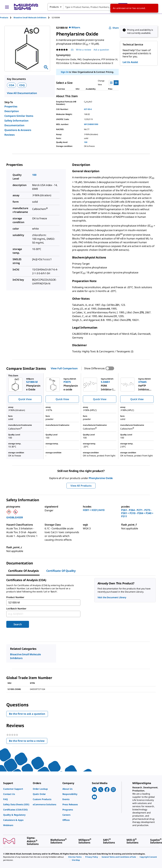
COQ (22, 85)
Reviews (10, 135)
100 (86, 142)
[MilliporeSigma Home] (26, 7)
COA (12, 85)
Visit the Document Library (112, 597)
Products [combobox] (54, 7)
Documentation (14, 125)
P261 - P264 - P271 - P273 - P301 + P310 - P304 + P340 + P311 (137, 513)
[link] (16, 789)
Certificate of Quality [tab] (61, 571)
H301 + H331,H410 (94, 510)
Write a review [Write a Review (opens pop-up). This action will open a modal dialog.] (84, 50)
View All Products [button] (81, 486)
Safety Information (16, 121)
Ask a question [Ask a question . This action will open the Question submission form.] (101, 50)
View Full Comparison (64, 368)
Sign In (65, 72)
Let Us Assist (130, 62)
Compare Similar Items (19, 116)
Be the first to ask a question (27, 714)
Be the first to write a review (28, 742)
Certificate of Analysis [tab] (23, 571)
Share (114, 28)
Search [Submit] (18, 624)
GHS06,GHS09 (14, 517)
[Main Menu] (7, 7)
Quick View (25, 399)
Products (4, 18)
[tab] (7, 18)
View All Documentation (22, 93)
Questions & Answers (18, 130)
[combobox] (88, 7)
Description (12, 111)
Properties (11, 106)
